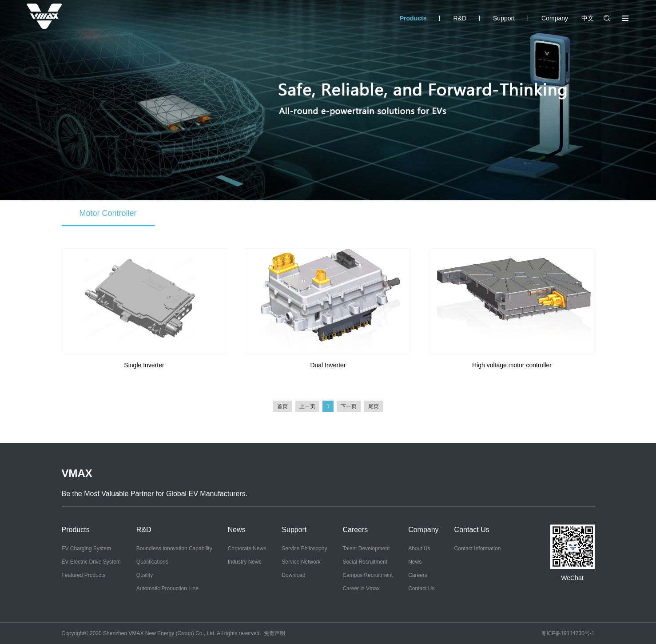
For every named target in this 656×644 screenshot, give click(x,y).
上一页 (307, 406)
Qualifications (152, 562)
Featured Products (84, 575)
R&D (460, 18)
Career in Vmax (361, 588)
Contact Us (421, 588)
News (237, 530)
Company (555, 18)
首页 (282, 406)
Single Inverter (144, 365)
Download (293, 575)
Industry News (245, 562)
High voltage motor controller (512, 365)
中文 (588, 18)
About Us (419, 549)
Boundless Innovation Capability (174, 549)
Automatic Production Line (167, 588)
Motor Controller (108, 213)
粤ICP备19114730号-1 (568, 633)
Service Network (301, 562)
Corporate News (247, 549)
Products (413, 18)
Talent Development (366, 549)
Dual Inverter (328, 365)
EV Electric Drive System (91, 562)
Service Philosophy (304, 549)
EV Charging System (86, 549)
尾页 (374, 406)
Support (504, 18)
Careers (355, 530)
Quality (145, 575)
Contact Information (478, 549)
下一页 (349, 406)
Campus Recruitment (368, 575)
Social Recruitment (365, 562)
